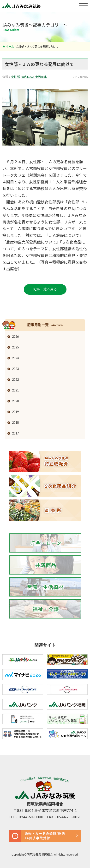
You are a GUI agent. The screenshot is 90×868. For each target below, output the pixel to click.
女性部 (15, 77)
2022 (15, 380)
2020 (15, 401)
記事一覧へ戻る (45, 289)
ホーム (10, 46)
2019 (15, 412)
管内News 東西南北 (34, 77)
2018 (15, 423)
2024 (15, 358)
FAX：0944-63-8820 (64, 817)
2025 (15, 347)
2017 (15, 433)
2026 (15, 336)
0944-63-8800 (31, 817)
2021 (15, 390)
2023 (15, 369)
